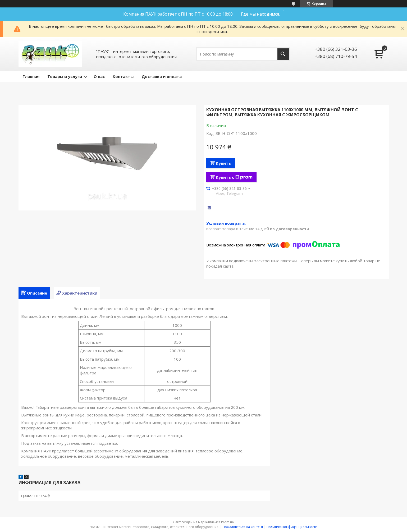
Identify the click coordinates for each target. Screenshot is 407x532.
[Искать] (283, 54)
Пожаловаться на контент (243, 527)
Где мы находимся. (260, 14)
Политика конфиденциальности (292, 527)
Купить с (234, 177)
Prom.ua (227, 522)
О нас (99, 76)
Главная (31, 76)
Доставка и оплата (162, 76)
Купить (223, 163)
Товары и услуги (65, 76)
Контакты (123, 76)
